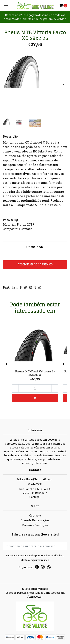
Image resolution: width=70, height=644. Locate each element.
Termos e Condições (35, 525)
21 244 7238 (35, 484)
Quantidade (35, 247)
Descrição (10, 136)
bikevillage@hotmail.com (35, 479)
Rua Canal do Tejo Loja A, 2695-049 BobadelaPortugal (35, 493)
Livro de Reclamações (35, 520)
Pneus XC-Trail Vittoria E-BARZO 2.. (35, 373)
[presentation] (7, 84)
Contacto (35, 515)
